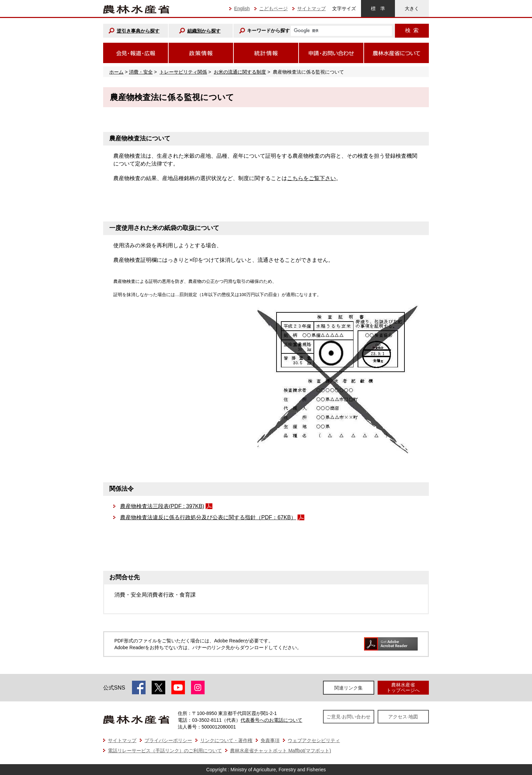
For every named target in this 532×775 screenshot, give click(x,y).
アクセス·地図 (403, 717)
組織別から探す (204, 31)
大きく (412, 8)
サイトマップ (311, 8)
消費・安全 (141, 72)
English (242, 8)
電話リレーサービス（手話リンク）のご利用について (165, 751)
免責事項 (270, 740)
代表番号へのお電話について (271, 720)
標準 (378, 8)
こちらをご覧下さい (311, 178)
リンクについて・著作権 (226, 740)
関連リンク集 (348, 688)
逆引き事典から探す (138, 31)
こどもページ (273, 8)
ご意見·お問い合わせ (348, 717)
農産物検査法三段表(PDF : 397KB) (162, 506)
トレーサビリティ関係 (183, 72)
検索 (412, 30)
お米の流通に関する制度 (240, 72)
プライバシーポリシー (168, 740)
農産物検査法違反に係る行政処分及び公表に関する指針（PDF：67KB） (208, 517)
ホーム (116, 72)
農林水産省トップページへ (403, 687)
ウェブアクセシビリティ (314, 740)
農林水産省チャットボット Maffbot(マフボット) (281, 751)
